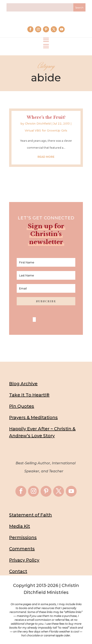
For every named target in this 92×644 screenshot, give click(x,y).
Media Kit (20, 526)
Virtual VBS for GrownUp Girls (46, 130)
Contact (18, 571)
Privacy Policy (24, 560)
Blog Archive (23, 384)
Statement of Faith (30, 515)
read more (46, 157)
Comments (22, 549)
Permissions (23, 537)
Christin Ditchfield (38, 123)
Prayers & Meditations (33, 417)
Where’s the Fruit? (46, 117)
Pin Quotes (22, 406)
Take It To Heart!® (29, 395)
